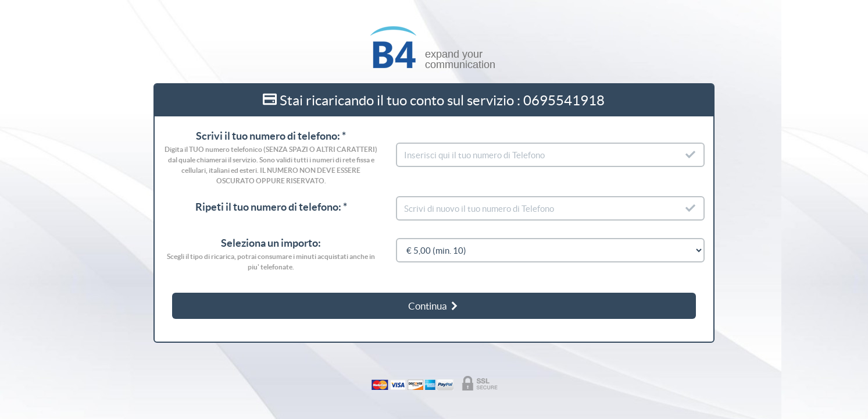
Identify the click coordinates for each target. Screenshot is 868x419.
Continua (434, 306)
